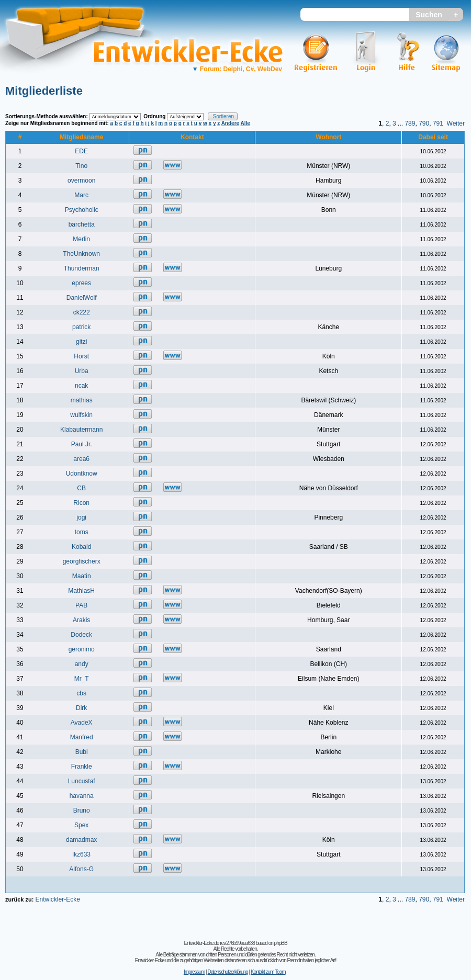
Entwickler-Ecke (57, 899)
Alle (245, 123)
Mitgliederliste (44, 91)
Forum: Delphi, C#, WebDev (237, 69)
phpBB (281, 943)
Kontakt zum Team (268, 972)
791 (438, 123)
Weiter (456, 123)
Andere (230, 123)
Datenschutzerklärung (227, 972)
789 (410, 123)
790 (424, 123)
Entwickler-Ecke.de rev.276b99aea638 (219, 943)
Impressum (194, 972)
